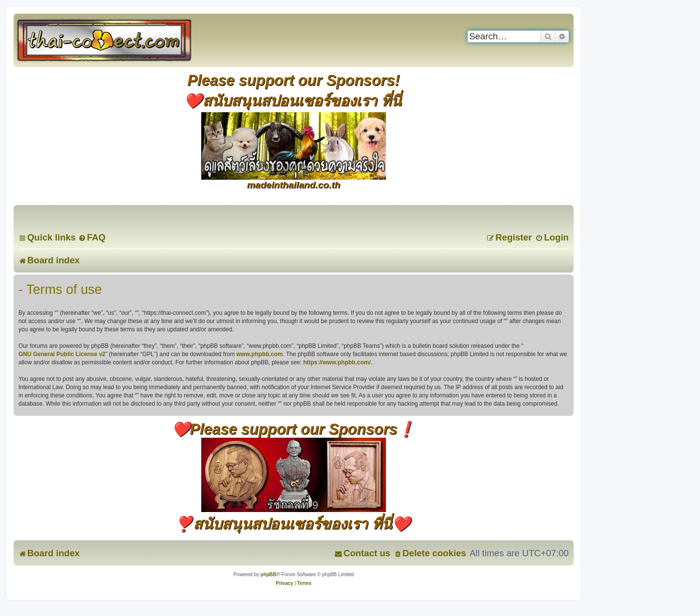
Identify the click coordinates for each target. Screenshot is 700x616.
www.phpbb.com (260, 354)
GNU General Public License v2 (62, 354)
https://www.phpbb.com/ (337, 362)
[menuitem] (92, 237)
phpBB (269, 574)
